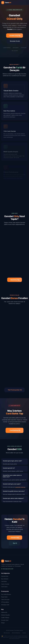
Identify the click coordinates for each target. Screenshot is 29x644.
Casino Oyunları (5, 584)
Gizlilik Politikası (5, 618)
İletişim (3, 623)
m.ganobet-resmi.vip (20, 487)
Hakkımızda (4, 612)
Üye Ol (15, 543)
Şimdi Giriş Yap (15, 280)
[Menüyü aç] (27, 3)
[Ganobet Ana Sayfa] (6, 3)
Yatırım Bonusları (5, 600)
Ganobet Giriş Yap (15, 36)
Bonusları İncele (15, 42)
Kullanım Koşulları (6, 615)
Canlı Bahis (4, 581)
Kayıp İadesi (4, 597)
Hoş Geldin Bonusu (6, 594)
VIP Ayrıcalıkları (5, 602)
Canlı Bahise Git (15, 430)
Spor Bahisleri (5, 579)
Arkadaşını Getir (5, 605)
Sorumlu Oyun (5, 620)
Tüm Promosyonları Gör (15, 390)
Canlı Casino (4, 587)
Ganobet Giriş (15, 538)
